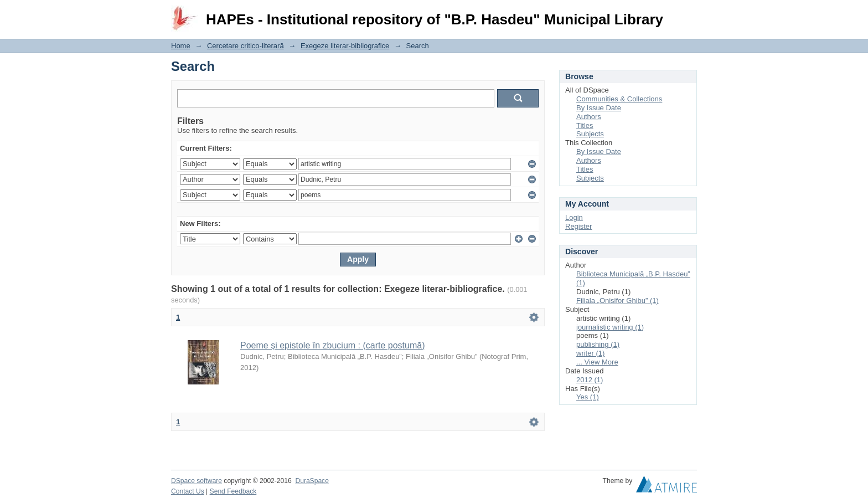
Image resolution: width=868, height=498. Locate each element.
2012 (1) (590, 380)
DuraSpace (312, 481)
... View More (597, 362)
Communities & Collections (619, 99)
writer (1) (590, 353)
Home (181, 46)
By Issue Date (599, 108)
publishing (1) (598, 344)
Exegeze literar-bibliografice (345, 46)
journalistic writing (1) (610, 327)
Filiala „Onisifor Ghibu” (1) (618, 301)
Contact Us (188, 491)
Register (578, 226)
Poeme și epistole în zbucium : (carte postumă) (332, 345)
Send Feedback (233, 491)
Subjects (590, 134)
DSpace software (197, 481)
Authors (589, 117)
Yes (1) (588, 397)
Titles (585, 125)
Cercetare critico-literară (246, 46)
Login (688, 14)
